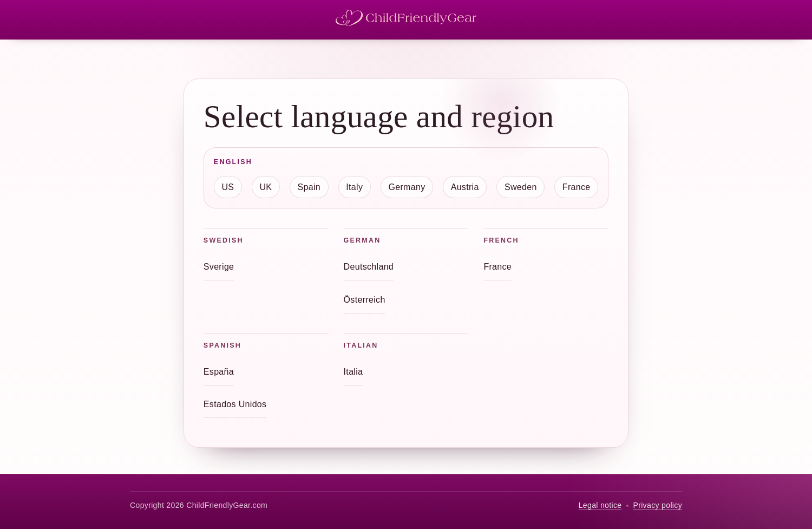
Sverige (219, 267)
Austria (465, 187)
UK (266, 187)
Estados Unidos (235, 404)
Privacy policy (657, 505)
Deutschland (369, 267)
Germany (407, 187)
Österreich (365, 300)
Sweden (521, 187)
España (219, 372)
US (228, 187)
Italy (354, 187)
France (577, 187)
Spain (309, 187)
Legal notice (600, 505)
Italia (353, 372)
